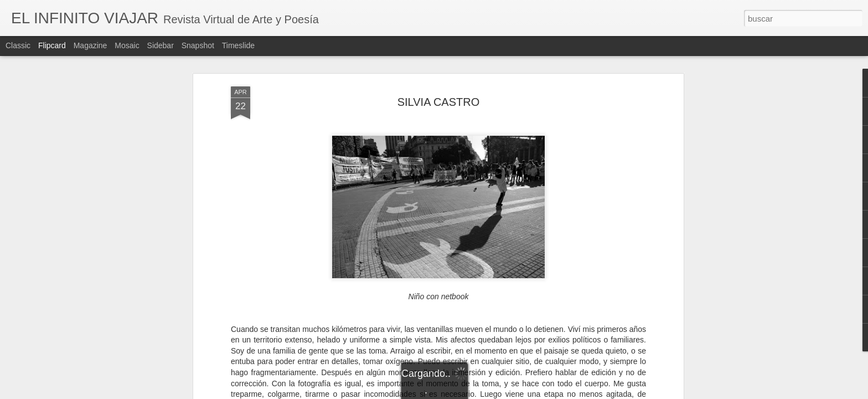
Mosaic (127, 45)
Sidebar (161, 45)
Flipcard (52, 45)
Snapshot (198, 45)
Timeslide (238, 45)
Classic (18, 45)
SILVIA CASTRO (439, 102)
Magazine (91, 45)
